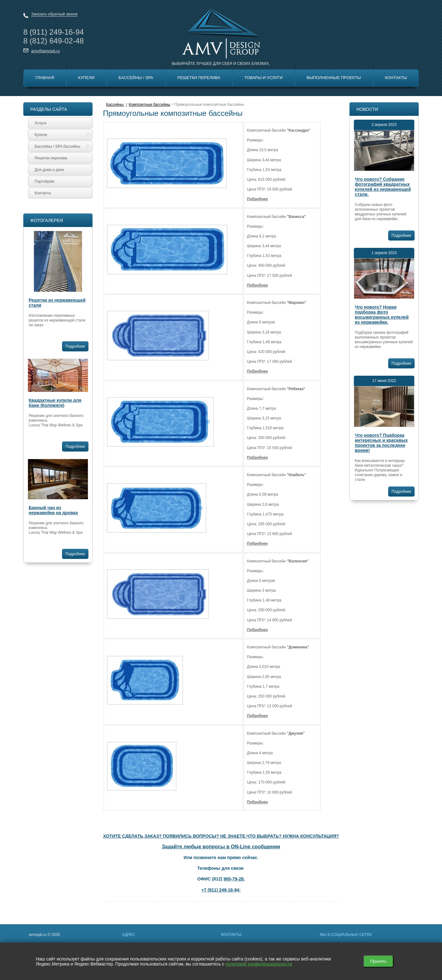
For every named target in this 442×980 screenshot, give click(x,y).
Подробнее (75, 346)
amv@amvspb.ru (45, 51)
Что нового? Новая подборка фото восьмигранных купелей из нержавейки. (382, 315)
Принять (378, 961)
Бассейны (115, 105)
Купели (86, 78)
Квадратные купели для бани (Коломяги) (55, 403)
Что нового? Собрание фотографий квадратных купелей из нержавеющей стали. (383, 187)
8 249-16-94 (54, 32)
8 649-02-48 (54, 41)
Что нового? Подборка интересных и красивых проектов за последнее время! (381, 443)
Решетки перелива (199, 78)
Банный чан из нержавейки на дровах (53, 510)
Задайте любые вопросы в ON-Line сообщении (221, 847)
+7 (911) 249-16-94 (220, 890)
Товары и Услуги (263, 78)
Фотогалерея (47, 220)
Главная (45, 78)
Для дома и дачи (49, 170)
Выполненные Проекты (334, 78)
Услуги (40, 123)
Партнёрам (44, 181)
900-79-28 (234, 879)
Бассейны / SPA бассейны (62, 146)
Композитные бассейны (150, 105)
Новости (367, 109)
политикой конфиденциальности (259, 964)
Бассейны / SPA (136, 78)
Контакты (396, 78)
